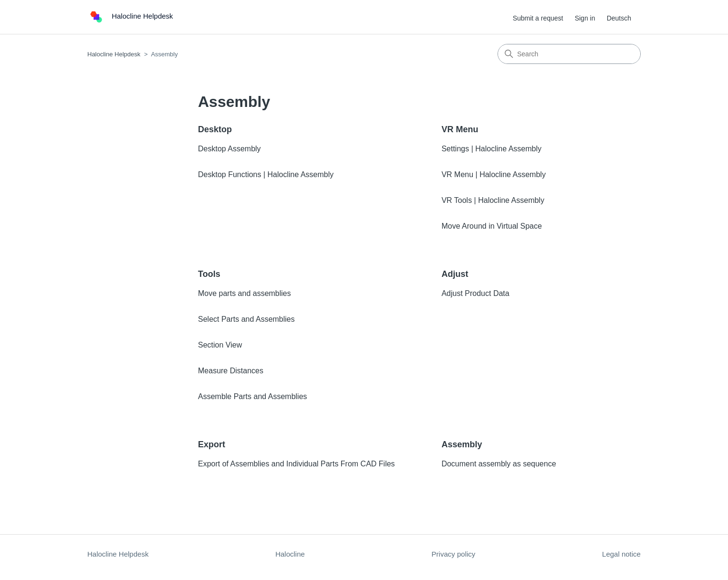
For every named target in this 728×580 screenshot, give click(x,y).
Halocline (290, 554)
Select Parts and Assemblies (246, 319)
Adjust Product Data (475, 293)
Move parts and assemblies (244, 293)
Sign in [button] (585, 18)
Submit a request (538, 18)
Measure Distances (231, 371)
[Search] (569, 54)
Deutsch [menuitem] (619, 18)
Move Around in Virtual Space (492, 226)
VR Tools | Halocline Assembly (493, 200)
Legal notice (621, 554)
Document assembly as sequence (499, 464)
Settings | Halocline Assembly (491, 149)
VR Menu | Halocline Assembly (493, 174)
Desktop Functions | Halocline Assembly (266, 174)
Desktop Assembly (229, 149)
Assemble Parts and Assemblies (253, 396)
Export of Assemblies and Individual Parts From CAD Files (296, 464)
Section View (220, 345)
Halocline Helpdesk (114, 54)
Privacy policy (454, 554)
